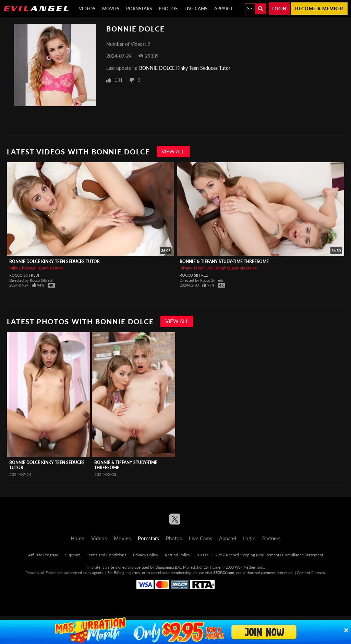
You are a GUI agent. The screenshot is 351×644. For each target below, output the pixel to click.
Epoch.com (55, 573)
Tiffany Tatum (192, 268)
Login (279, 9)
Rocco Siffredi (24, 275)
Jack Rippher (218, 268)
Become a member (319, 9)
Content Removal (311, 573)
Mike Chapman (23, 268)
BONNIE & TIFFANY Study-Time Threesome (224, 261)
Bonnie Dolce (51, 268)
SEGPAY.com (224, 573)
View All (173, 151)
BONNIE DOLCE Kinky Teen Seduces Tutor (185, 68)
